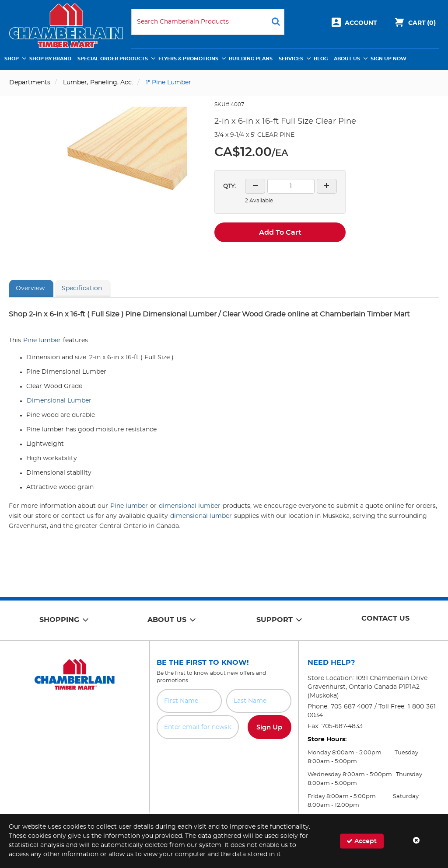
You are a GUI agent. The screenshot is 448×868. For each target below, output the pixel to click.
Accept (362, 841)
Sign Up (269, 727)
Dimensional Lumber (59, 401)
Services (291, 59)
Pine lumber (42, 340)
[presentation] (224, 758)
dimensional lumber (190, 506)
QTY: (229, 186)
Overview (30, 288)
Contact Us (385, 618)
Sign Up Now (388, 59)
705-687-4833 (342, 726)
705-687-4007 (352, 707)
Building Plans (251, 59)
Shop (12, 59)
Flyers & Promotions (188, 59)
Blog (321, 59)
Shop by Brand (50, 59)
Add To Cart (280, 233)
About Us (347, 59)
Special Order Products (113, 59)
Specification (82, 288)
